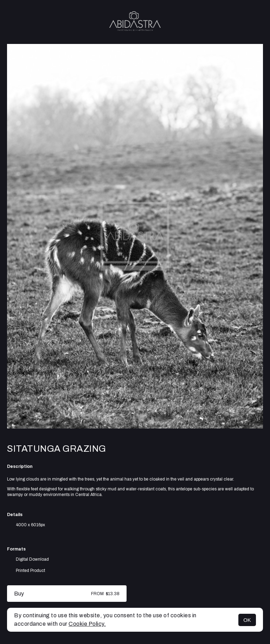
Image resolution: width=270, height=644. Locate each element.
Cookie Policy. (87, 624)
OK (247, 620)
